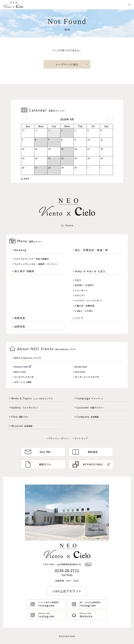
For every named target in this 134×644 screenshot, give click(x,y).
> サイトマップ (80, 438)
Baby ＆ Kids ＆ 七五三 (90, 271)
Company (88, 417)
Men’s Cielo (20, 372)
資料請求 (85, 452)
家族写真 (20, 318)
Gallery (25, 407)
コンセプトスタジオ (24, 377)
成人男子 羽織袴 (24, 271)
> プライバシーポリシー (58, 438)
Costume (90, 407)
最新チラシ (38, 464)
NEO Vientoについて (28, 358)
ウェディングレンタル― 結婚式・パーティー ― (37, 264)
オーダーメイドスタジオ (87, 377)
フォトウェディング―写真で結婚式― (32, 259)
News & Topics (32, 398)
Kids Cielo (80, 372)
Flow (20, 417)
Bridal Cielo (81, 367)
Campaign (90, 398)
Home (67, 225)
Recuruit (22, 426)
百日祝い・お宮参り (84, 285)
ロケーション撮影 (23, 382)
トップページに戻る (67, 64)
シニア (79, 318)
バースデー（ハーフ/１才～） (89, 301)
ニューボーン (81, 290)
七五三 (78, 280)
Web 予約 (38, 452)
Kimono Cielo (23, 367)
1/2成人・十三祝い (84, 311)
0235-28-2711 (67, 570)
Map (88, 564)
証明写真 (20, 327)
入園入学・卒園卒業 (84, 306)
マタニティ (80, 295)
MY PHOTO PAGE (91, 464)
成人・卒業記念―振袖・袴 (92, 250)
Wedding (20, 250)
